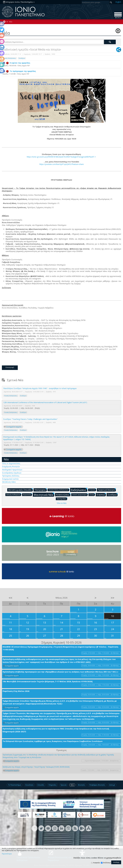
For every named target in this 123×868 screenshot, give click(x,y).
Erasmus (101, 495)
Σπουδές (41, 785)
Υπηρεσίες (52, 785)
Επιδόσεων (107, 863)
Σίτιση (92, 494)
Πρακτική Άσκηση (107, 490)
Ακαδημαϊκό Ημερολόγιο (12, 470)
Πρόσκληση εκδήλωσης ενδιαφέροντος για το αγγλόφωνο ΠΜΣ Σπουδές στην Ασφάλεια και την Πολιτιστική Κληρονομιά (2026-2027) (56, 730)
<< (11, 598)
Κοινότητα (29, 785)
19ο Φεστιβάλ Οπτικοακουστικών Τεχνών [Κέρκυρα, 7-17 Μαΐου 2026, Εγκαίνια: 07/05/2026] (48, 681)
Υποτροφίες (41, 490)
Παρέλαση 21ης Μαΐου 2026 (16, 691)
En (118, 2)
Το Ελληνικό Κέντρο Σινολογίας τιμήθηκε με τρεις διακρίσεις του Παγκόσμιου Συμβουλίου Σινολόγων (53, 741)
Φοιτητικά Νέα (44, 495)
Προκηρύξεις (62, 499)
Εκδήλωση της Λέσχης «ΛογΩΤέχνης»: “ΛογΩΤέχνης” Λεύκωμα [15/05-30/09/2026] (36, 767)
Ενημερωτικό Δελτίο (10, 479)
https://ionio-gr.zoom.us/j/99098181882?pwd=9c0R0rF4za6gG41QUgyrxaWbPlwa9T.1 (61, 157)
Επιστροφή (10, 367)
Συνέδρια (22, 58)
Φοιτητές (81, 785)
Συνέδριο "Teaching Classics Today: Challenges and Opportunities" (30, 419)
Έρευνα (64, 785)
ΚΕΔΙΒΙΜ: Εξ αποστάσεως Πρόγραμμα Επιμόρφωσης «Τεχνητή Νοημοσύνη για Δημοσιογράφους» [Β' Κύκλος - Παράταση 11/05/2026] (60, 648)
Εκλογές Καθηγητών (14, 494)
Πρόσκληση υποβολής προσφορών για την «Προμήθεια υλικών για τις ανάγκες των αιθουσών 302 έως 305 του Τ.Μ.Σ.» (60, 672)
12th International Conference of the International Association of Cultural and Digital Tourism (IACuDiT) (45, 402)
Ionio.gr (112, 785)
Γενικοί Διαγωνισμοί (80, 494)
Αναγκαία (96, 863)
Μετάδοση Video (9, 482)
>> (112, 598)
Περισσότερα (7, 854)
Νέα (11, 22)
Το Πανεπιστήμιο (15, 785)
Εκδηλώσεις (79, 490)
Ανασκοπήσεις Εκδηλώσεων (59, 490)
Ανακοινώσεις (63, 495)
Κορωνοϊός (28, 494)
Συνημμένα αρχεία (14, 427)
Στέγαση (93, 490)
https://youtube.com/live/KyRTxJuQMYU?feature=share (62, 164)
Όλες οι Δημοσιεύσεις (11, 463)
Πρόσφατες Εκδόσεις (11, 476)
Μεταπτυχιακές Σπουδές (21, 490)
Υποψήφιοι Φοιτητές (97, 785)
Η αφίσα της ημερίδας (16, 63)
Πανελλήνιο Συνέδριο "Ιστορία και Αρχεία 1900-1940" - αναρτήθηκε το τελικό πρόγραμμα (40, 388)
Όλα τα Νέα (62, 503)
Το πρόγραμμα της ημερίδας (19, 71)
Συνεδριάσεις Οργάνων (12, 473)
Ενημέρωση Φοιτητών (11, 466)
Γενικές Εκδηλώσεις (9, 58)
